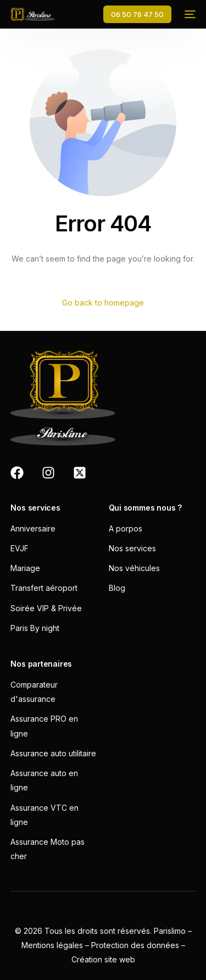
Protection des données (135, 945)
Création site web (103, 959)
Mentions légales (52, 945)
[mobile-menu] (189, 14)
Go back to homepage (103, 303)
